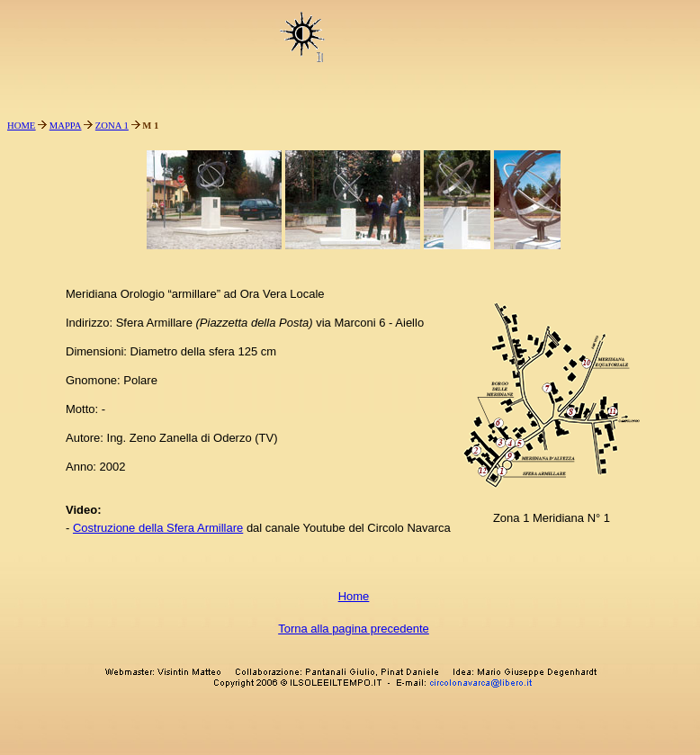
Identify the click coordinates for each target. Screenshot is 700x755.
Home (354, 596)
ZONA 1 (112, 126)
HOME (21, 126)
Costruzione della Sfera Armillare (158, 528)
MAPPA (66, 126)
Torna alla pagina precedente (354, 629)
